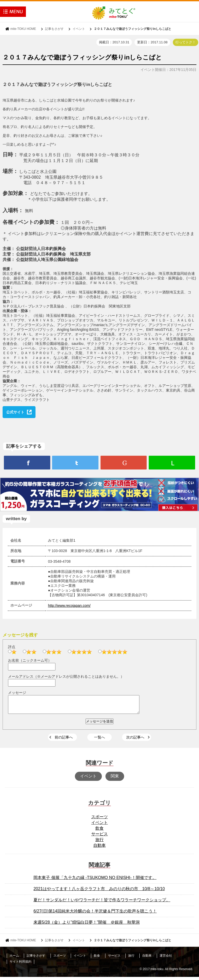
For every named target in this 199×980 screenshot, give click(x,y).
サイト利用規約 (20, 965)
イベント (79, 29)
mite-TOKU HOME (23, 29)
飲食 (99, 831)
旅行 (99, 843)
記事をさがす (54, 29)
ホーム (14, 959)
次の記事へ (135, 740)
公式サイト (15, 412)
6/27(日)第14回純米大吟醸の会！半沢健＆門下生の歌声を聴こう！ (95, 914)
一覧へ (99, 740)
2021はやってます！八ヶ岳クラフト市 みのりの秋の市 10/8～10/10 (99, 892)
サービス (99, 837)
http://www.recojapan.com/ (69, 606)
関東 (115, 779)
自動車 (99, 848)
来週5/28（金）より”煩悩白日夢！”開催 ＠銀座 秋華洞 (87, 925)
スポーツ (99, 820)
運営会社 (166, 959)
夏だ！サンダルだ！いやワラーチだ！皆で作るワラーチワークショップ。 (102, 903)
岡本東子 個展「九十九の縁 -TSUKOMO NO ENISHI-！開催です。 (95, 881)
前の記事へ (64, 740)
